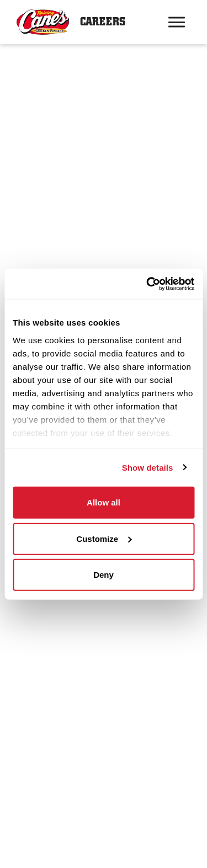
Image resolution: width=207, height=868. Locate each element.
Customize (104, 538)
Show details (148, 467)
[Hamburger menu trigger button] (177, 22)
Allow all (104, 502)
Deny (104, 575)
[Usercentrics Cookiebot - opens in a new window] (147, 284)
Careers (103, 22)
